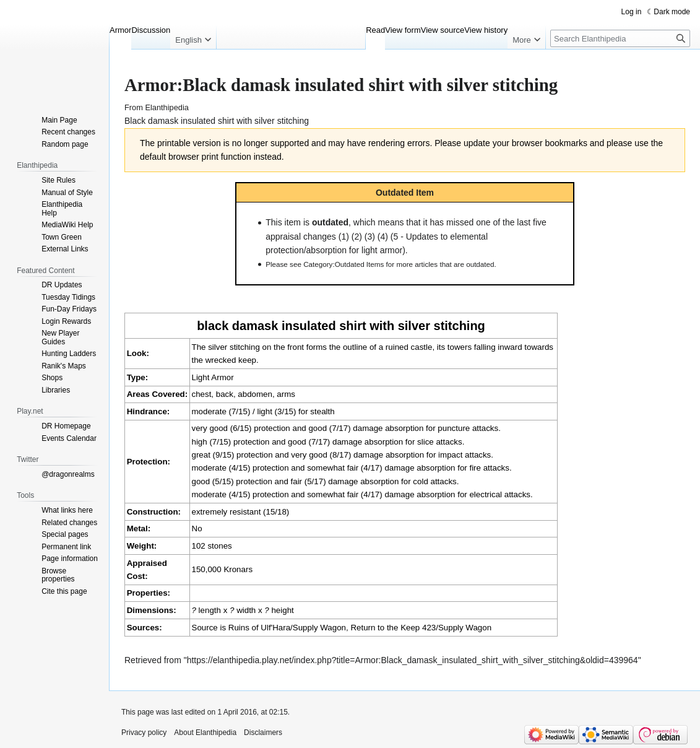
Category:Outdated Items (344, 264)
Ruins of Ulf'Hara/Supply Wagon (287, 628)
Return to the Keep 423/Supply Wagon (421, 628)
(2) (357, 237)
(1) (344, 237)
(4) (383, 237)
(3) (370, 237)
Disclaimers (263, 733)
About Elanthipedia (205, 733)
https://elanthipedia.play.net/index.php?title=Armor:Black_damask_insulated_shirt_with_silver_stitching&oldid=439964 (413, 660)
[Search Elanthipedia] (620, 38)
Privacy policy (144, 733)
